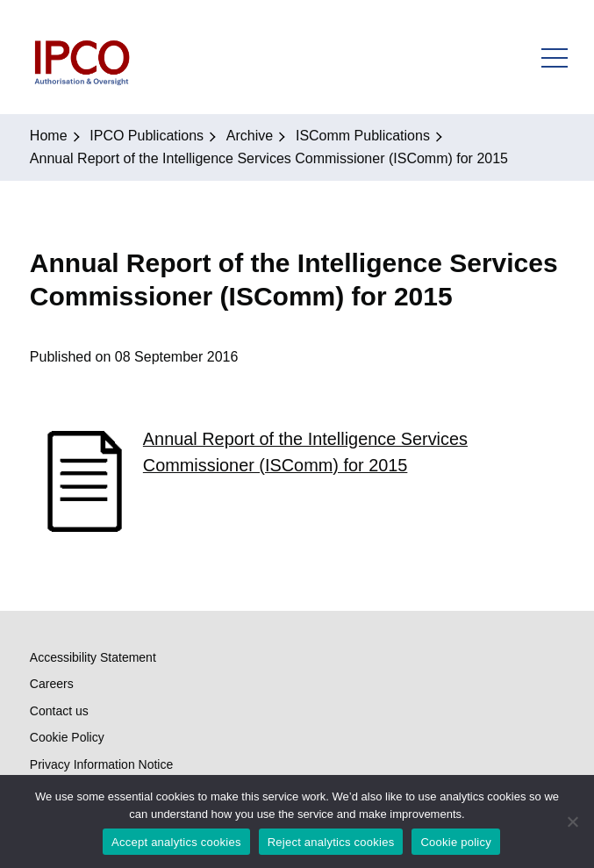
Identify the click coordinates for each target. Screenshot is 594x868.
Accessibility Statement (93, 657)
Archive (250, 136)
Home (49, 136)
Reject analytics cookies (331, 842)
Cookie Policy (67, 737)
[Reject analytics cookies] (572, 821)
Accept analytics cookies (176, 842)
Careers (52, 684)
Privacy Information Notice (101, 764)
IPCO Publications (147, 136)
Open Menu (555, 57)
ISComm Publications (363, 136)
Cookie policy (456, 842)
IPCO (81, 57)
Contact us (59, 711)
